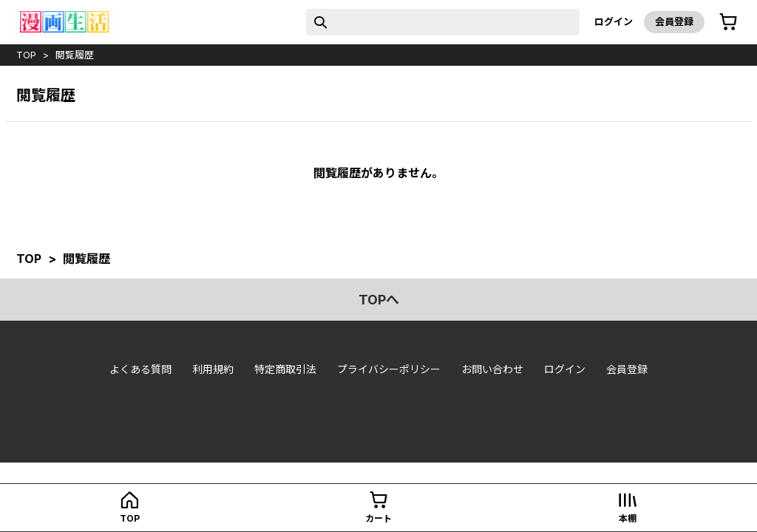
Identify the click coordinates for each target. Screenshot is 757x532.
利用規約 (213, 369)
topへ (379, 300)
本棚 (628, 518)
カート (378, 518)
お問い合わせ (492, 369)
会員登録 (674, 21)
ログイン (614, 21)
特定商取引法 (285, 369)
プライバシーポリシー (389, 369)
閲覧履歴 (75, 55)
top (26, 55)
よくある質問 (140, 369)
